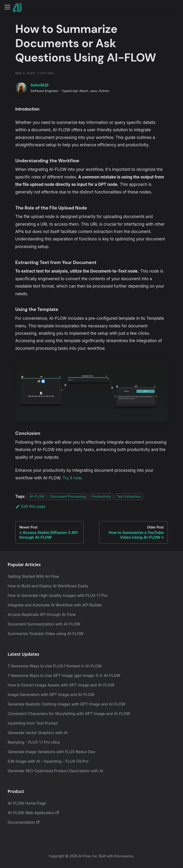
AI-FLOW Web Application (33, 813)
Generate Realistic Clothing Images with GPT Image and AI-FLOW (66, 704)
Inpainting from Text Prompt (33, 723)
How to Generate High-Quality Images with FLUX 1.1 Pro (58, 595)
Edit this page (30, 506)
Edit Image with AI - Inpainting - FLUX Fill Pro (48, 761)
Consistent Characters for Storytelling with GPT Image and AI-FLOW (69, 714)
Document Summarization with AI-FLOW (44, 624)
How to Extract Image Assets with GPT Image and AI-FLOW (61, 685)
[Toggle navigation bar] (7, 7)
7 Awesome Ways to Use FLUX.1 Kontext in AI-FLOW (55, 666)
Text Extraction (129, 496)
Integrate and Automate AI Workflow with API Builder (55, 605)
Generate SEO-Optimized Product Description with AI (55, 771)
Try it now (72, 478)
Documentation (23, 822)
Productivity (101, 496)
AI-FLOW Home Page (27, 803)
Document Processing (68, 496)
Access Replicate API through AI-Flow (42, 614)
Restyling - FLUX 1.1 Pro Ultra (34, 742)
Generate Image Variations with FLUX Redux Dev (51, 752)
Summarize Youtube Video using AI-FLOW (46, 634)
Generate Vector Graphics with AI (38, 733)
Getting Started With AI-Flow (33, 576)
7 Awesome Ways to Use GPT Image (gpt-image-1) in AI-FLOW (64, 675)
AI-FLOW (37, 496)
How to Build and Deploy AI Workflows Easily (48, 586)
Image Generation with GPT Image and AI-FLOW (51, 695)
